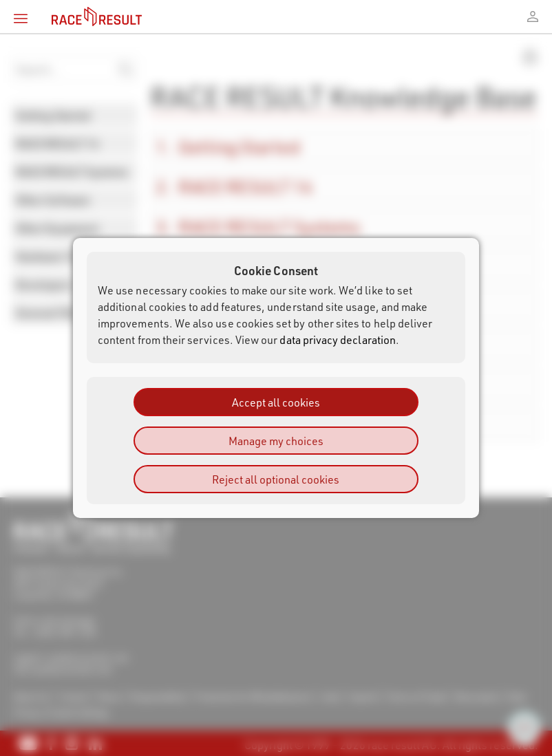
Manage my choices (276, 441)
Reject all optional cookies (276, 479)
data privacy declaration (338, 339)
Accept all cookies (276, 402)
